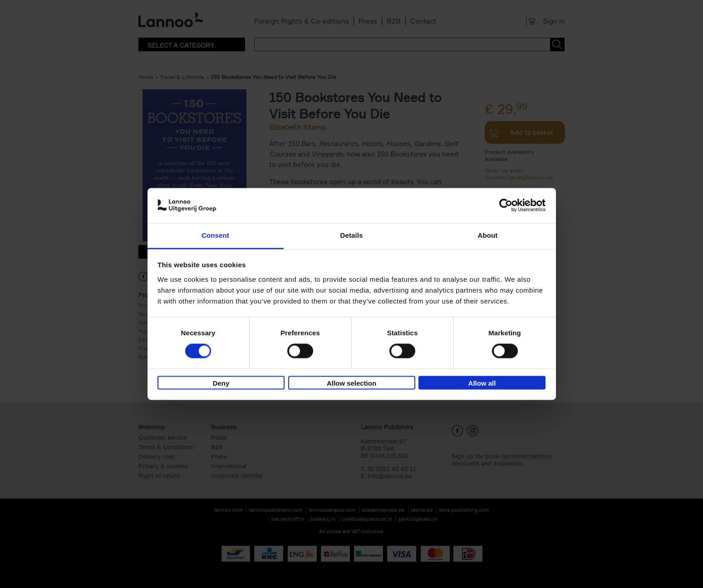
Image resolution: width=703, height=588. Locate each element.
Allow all (482, 383)
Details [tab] (352, 235)
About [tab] (488, 235)
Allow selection (351, 383)
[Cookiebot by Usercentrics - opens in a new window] (506, 206)
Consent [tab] (215, 235)
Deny (221, 383)
